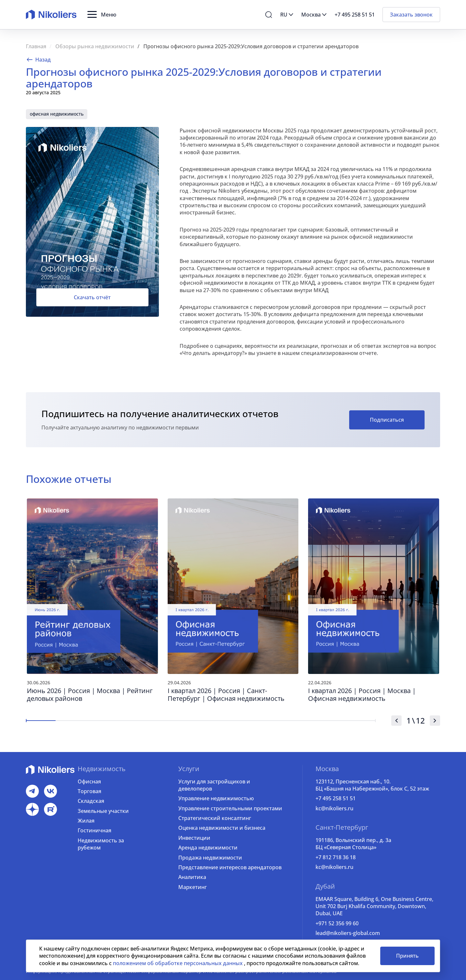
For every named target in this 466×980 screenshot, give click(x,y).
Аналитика (192, 877)
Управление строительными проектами (230, 808)
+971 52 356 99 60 (337, 923)
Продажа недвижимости (210, 858)
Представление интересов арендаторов (230, 867)
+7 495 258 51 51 (336, 798)
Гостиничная (94, 830)
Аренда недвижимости (208, 848)
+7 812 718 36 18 (336, 857)
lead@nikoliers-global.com (348, 933)
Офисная (89, 781)
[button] (102, 15)
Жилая (86, 821)
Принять (407, 956)
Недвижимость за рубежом (101, 844)
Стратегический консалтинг (215, 818)
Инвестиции (194, 838)
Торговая (89, 791)
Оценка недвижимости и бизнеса (222, 828)
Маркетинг (193, 887)
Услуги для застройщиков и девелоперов (214, 785)
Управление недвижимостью (216, 798)
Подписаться (387, 420)
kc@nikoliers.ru (334, 808)
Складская (91, 801)
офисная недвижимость (57, 114)
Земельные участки (103, 811)
